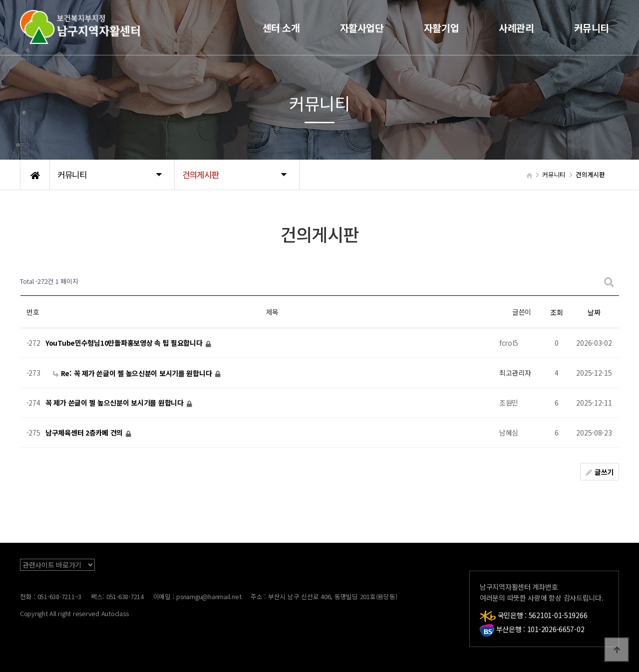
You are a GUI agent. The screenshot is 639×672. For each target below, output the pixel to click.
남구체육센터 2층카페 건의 (85, 433)
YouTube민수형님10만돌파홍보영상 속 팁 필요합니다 (125, 343)
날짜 (594, 312)
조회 (556, 312)
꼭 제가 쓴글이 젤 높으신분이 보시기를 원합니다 (115, 403)
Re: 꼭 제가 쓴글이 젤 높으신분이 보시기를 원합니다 (133, 373)
